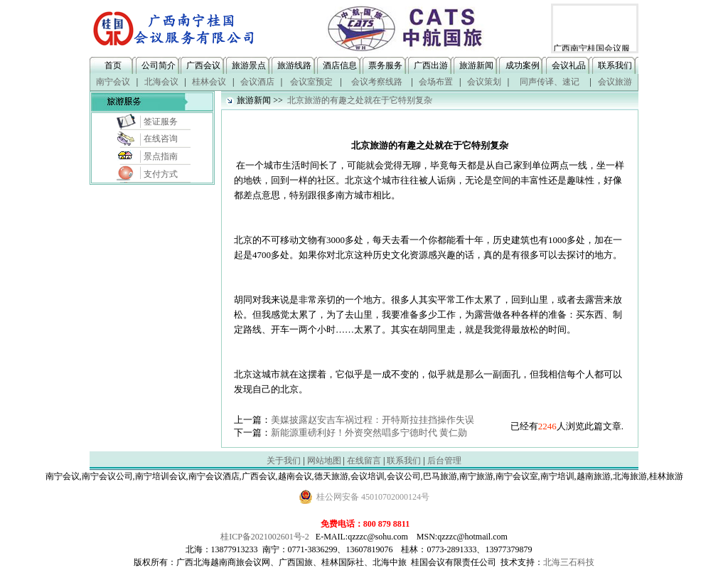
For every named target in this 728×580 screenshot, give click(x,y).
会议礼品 (569, 65)
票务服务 (385, 65)
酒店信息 (340, 65)
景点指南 (161, 156)
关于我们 (284, 461)
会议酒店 (257, 82)
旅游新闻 (476, 65)
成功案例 (523, 65)
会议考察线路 (377, 82)
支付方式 (161, 174)
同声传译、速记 (550, 82)
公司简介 (159, 65)
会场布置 (436, 82)
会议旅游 (615, 82)
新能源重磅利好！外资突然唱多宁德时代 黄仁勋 (369, 433)
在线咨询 (161, 139)
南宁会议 (113, 82)
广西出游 (431, 65)
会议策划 (484, 82)
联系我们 (615, 65)
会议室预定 (311, 82)
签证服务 (161, 122)
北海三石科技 (569, 562)
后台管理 (444, 461)
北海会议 (161, 82)
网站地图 (324, 461)
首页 (113, 65)
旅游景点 (249, 65)
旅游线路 (294, 65)
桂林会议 (209, 82)
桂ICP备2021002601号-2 (265, 537)
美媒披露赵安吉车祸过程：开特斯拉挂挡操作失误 (373, 420)
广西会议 (203, 65)
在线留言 (364, 461)
